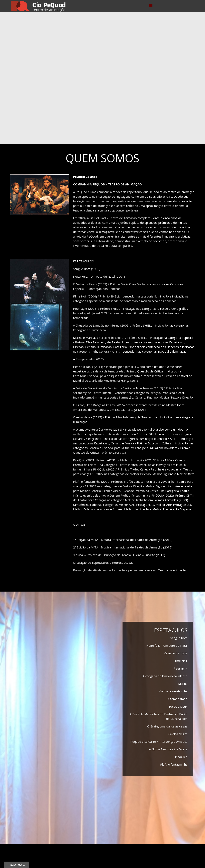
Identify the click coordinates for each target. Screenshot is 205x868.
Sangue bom (179, 638)
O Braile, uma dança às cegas (167, 726)
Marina (183, 684)
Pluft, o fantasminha (174, 764)
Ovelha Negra (178, 734)
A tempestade (177, 699)
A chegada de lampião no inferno (165, 676)
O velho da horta (176, 653)
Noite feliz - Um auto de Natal (167, 645)
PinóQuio (181, 757)
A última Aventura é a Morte (168, 749)
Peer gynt (180, 668)
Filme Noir (180, 661)
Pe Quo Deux (178, 706)
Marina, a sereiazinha (173, 691)
